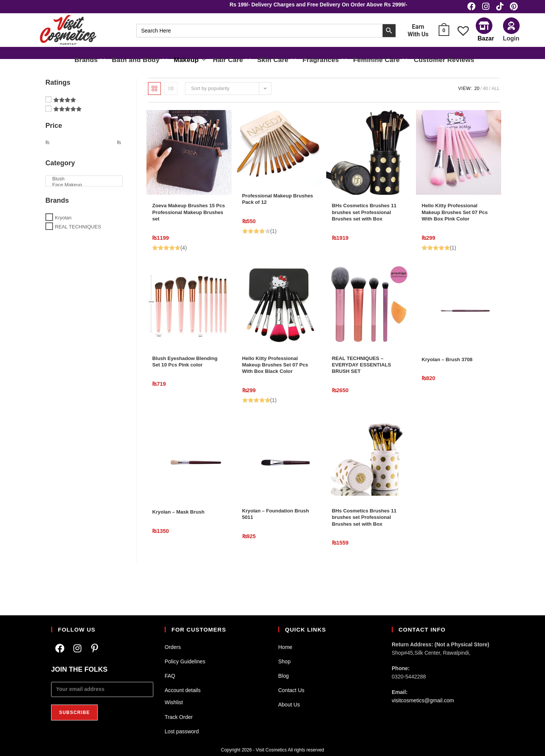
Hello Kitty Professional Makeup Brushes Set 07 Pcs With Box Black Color (277, 383)
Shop (284, 661)
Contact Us (291, 690)
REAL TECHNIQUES (78, 234)
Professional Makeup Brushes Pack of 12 (271, 208)
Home (285, 647)
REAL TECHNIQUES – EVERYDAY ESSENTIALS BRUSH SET (366, 383)
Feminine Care (370, 61)
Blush (84, 186)
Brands (111, 61)
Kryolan (63, 224)
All (496, 96)
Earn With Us (418, 34)
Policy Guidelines (185, 661)
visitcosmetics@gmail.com (423, 700)
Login (511, 42)
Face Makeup (84, 192)
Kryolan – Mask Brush (182, 532)
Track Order (179, 717)
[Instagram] (77, 649)
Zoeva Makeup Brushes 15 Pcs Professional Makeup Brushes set (188, 222)
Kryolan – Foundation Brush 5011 (271, 536)
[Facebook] (60, 649)
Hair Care (237, 61)
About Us (289, 705)
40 (485, 96)
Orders (173, 647)
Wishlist (174, 702)
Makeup (200, 61)
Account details (183, 690)
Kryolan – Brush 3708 (451, 374)
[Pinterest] (95, 649)
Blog (283, 676)
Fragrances (320, 61)
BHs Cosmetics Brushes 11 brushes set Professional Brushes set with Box (366, 226)
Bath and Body (155, 61)
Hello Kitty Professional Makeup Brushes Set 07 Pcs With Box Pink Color (455, 222)
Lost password (182, 731)
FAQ (170, 676)
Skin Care (278, 61)
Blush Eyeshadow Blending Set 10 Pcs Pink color (186, 383)
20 (477, 96)
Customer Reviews (426, 61)
